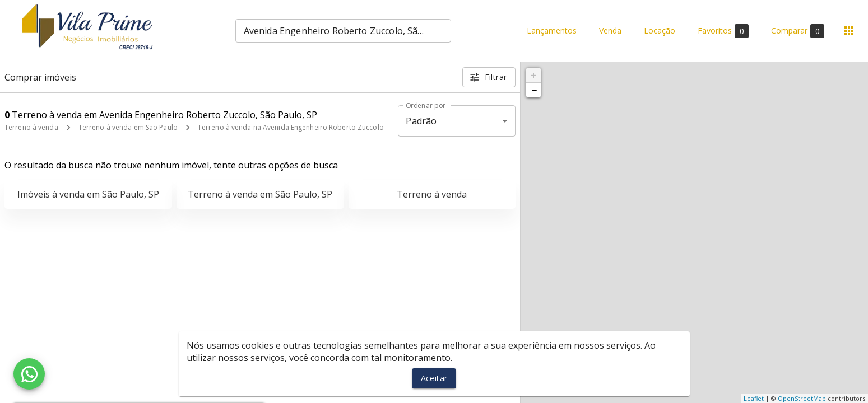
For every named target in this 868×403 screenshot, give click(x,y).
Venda (610, 31)
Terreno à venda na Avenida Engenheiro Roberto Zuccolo (291, 127)
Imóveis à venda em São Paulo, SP (88, 194)
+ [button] (534, 75)
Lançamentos (552, 31)
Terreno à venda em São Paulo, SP (260, 194)
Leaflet (754, 398)
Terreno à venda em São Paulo (128, 127)
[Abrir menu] (849, 31)
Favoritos (723, 31)
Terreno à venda (31, 127)
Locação (660, 31)
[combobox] (343, 31)
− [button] (534, 90)
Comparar (798, 31)
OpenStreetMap (802, 398)
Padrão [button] (421, 121)
